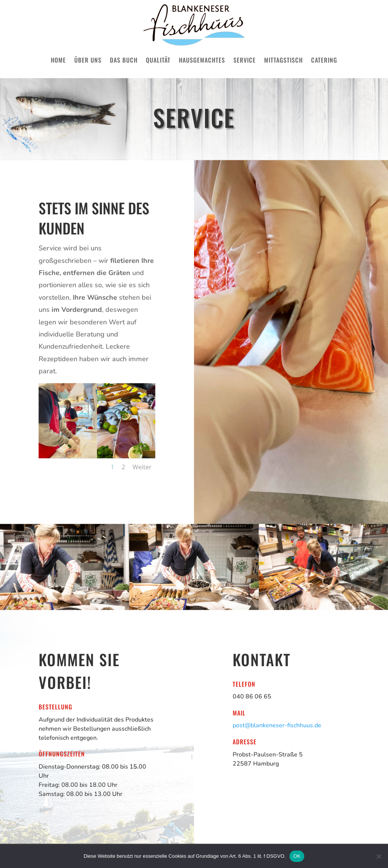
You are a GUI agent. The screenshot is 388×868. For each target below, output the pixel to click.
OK (297, 856)
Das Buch (124, 60)
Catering (324, 60)
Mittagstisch (283, 60)
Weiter (142, 467)
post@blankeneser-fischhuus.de (277, 725)
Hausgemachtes (202, 60)
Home (58, 60)
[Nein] (379, 856)
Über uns (88, 60)
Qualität (158, 60)
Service (245, 60)
